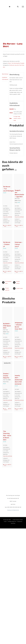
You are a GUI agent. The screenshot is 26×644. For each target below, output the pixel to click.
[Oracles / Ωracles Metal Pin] (7, 366)
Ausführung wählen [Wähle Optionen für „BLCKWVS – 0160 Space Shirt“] (6, 357)
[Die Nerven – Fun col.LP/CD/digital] (7, 179)
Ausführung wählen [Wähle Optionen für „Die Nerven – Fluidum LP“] (6, 272)
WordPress (13, 523)
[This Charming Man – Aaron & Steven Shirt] (7, 421)
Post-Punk (22, 65)
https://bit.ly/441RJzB (8, 217)
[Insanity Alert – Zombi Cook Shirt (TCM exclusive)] (19, 367)
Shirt (4, 67)
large (19, 116)
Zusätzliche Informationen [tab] (5, 78)
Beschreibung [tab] (5, 74)
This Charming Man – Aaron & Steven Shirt (7, 436)
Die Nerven (12, 65)
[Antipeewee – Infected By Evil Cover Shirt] (19, 314)
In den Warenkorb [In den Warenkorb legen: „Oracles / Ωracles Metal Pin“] (6, 409)
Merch (10, 63)
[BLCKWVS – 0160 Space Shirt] (7, 314)
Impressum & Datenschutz (13, 510)
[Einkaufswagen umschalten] (10, 7)
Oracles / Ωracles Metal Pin (6, 376)
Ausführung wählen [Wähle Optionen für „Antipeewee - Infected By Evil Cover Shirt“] (17, 357)
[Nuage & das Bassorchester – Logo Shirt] (19, 181)
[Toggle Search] (18, 7)
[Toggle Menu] (23, 7)
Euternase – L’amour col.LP (19, 244)
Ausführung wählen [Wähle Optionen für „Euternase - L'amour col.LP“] (17, 272)
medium (15, 118)
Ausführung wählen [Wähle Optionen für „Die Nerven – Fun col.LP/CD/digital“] (6, 226)
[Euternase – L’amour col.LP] (19, 235)
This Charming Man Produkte (18, 63)
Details (10, 225)
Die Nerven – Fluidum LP (7, 244)
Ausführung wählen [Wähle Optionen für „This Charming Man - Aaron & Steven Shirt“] (6, 465)
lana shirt (17, 65)
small (19, 118)
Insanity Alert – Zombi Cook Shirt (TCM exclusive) (19, 380)
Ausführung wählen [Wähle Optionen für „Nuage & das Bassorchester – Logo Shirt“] (17, 226)
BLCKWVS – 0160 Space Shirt (7, 326)
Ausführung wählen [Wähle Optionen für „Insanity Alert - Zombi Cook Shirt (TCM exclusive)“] (17, 409)
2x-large (15, 116)
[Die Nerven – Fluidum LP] (7, 235)
